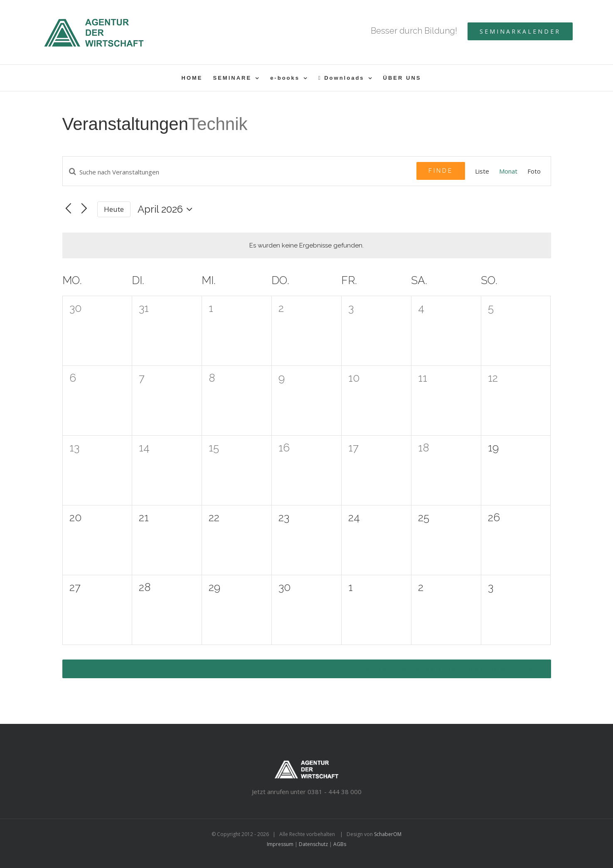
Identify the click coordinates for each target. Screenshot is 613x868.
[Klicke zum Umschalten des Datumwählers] (167, 209)
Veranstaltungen (126, 124)
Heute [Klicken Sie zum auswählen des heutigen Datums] (114, 209)
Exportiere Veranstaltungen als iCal (450, 669)
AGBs (340, 844)
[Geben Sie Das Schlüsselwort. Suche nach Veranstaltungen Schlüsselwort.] (240, 172)
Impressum (280, 844)
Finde (441, 171)
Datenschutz (313, 844)
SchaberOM (388, 834)
